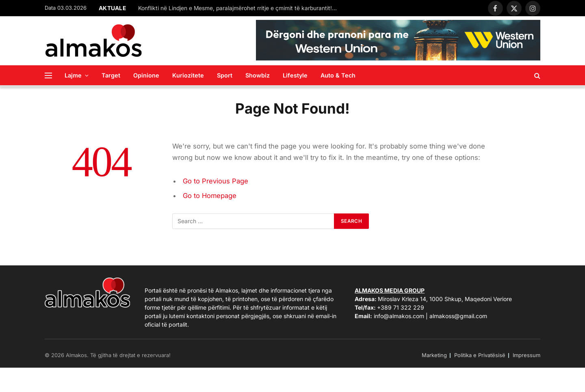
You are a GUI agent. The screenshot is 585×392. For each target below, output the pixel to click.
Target (111, 75)
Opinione (146, 75)
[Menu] (48, 75)
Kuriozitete (188, 75)
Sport (225, 75)
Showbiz (258, 75)
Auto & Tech (338, 75)
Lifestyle (295, 75)
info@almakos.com (399, 316)
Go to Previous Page (216, 181)
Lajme (73, 75)
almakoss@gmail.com (458, 316)
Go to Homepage (210, 196)
